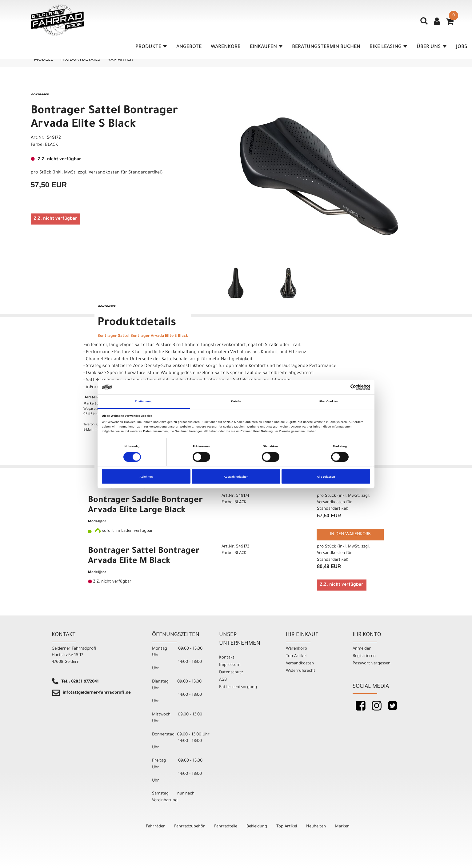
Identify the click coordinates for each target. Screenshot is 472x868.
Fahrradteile (226, 827)
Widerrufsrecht (301, 671)
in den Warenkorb (350, 535)
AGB (223, 680)
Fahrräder (155, 827)
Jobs (462, 47)
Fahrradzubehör (190, 827)
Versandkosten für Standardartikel (125, 173)
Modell (43, 60)
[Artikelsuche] (424, 23)
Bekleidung (257, 827)
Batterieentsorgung (238, 687)
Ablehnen (146, 476)
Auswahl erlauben (236, 476)
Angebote (189, 47)
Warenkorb (226, 47)
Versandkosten (300, 664)
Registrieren (364, 656)
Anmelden (362, 649)
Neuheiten (316, 827)
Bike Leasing (388, 47)
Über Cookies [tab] (328, 401)
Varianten (120, 60)
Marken (342, 827)
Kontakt (227, 658)
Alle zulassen (326, 476)
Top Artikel (296, 656)
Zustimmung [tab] (144, 401)
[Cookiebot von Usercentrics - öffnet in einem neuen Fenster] (343, 387)
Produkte (151, 47)
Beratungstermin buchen (326, 47)
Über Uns (432, 47)
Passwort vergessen (372, 664)
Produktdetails (80, 60)
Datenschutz (231, 673)
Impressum (230, 665)
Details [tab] (236, 401)
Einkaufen (266, 47)
